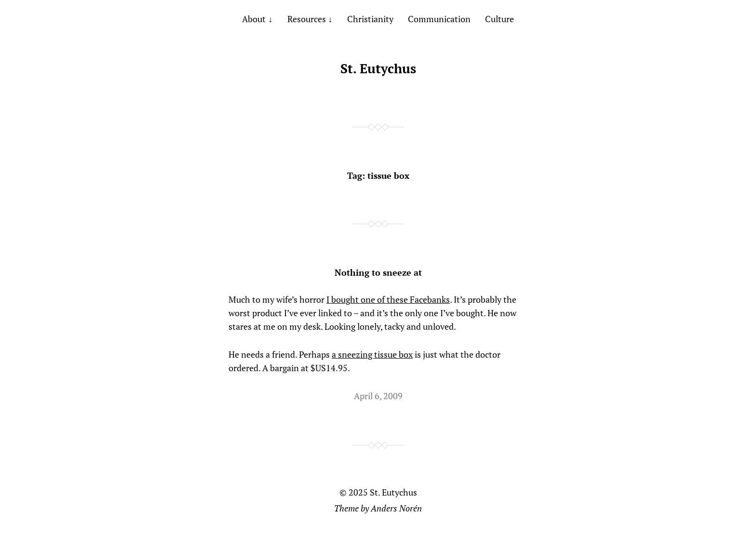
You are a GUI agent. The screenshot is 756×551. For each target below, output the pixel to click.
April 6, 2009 (378, 396)
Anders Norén (396, 508)
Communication (439, 19)
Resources (307, 19)
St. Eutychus (378, 68)
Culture (499, 19)
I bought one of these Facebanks (388, 299)
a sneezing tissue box (372, 354)
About (254, 19)
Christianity (370, 19)
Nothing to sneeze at (378, 272)
